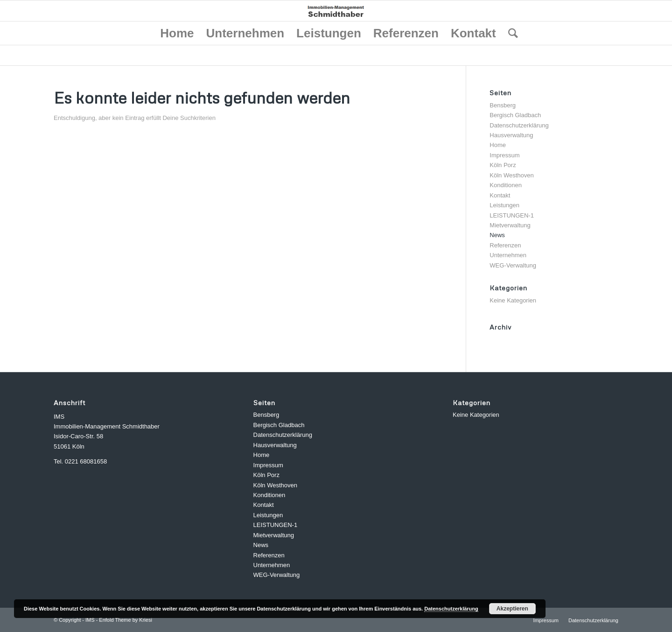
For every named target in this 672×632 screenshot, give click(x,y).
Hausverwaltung (511, 135)
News (497, 235)
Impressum (504, 155)
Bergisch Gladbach (515, 115)
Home (498, 145)
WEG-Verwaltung (513, 265)
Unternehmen (508, 255)
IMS (90, 620)
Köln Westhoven (511, 175)
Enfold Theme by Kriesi (126, 620)
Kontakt (500, 195)
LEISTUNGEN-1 (512, 215)
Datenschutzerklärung (519, 125)
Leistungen (504, 205)
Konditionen (506, 185)
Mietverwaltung (510, 225)
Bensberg (503, 105)
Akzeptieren (512, 609)
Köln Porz (503, 165)
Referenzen (505, 245)
